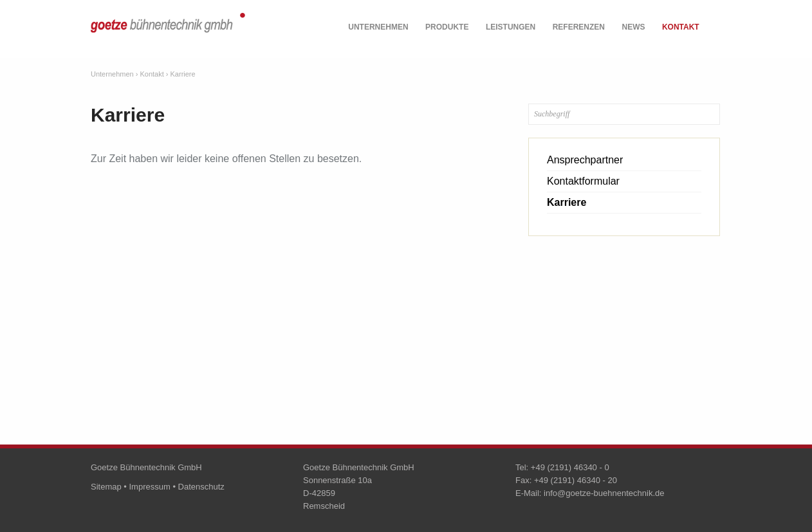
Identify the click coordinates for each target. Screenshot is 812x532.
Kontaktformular (583, 181)
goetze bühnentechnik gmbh (168, 31)
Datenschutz (201, 487)
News (633, 27)
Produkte (447, 27)
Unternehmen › (114, 74)
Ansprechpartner (585, 160)
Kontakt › (154, 74)
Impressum (149, 487)
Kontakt (681, 27)
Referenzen (579, 27)
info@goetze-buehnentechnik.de (604, 493)
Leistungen (511, 27)
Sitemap (106, 487)
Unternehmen (378, 27)
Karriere (183, 74)
